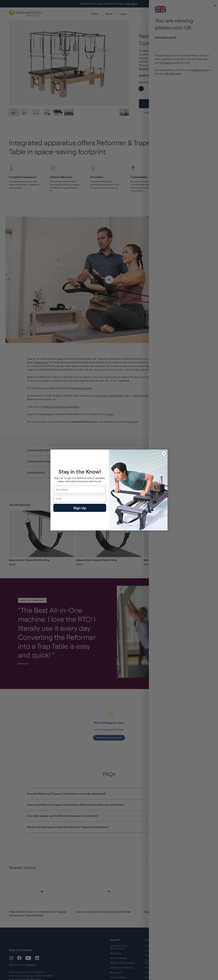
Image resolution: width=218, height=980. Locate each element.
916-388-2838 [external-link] (173, 74)
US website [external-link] (165, 63)
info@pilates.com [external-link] (200, 70)
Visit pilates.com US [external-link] (166, 37)
